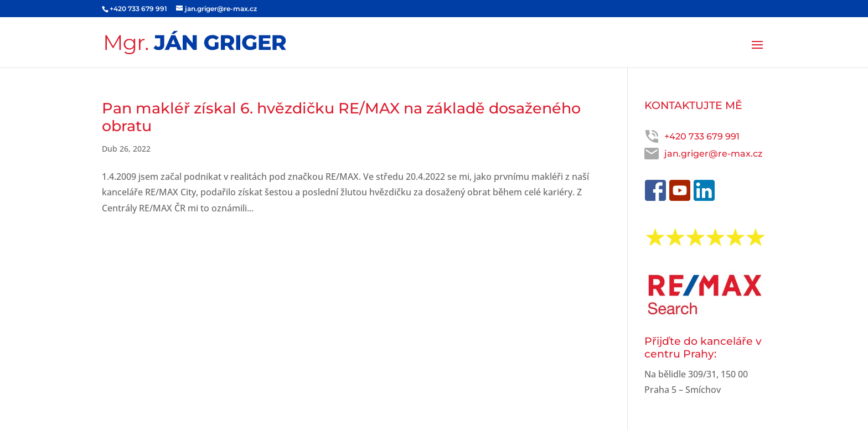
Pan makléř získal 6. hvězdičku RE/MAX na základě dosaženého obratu (341, 117)
